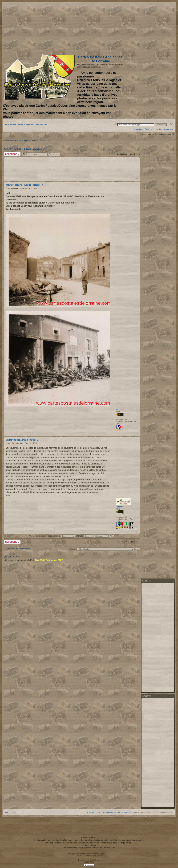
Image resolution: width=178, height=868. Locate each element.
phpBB (81, 854)
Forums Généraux (26, 124)
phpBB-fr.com (95, 860)
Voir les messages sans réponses (17, 140)
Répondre (12, 154)
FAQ (147, 129)
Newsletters (138, 129)
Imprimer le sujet (116, 124)
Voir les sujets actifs (42, 140)
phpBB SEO (89, 862)
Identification (42, 124)
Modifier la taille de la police (171, 124)
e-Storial (14, 443)
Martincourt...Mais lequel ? (24, 149)
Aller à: (72, 549)
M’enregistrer (156, 129)
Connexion (169, 129)
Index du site (11, 124)
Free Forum (97, 856)
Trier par (85, 536)
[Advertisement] (146, 27)
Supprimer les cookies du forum (118, 812)
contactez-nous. (89, 845)
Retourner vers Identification (18, 549)
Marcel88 (14, 189)
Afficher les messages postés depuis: (52, 536)
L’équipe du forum (95, 812)
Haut (137, 179)
